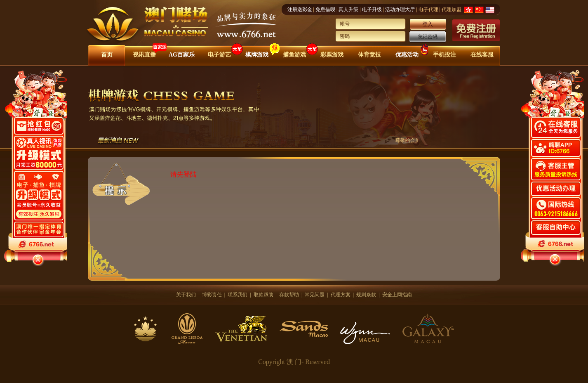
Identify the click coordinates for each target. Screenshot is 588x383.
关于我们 (186, 295)
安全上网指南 (397, 295)
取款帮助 (263, 295)
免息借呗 (325, 9)
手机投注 (445, 55)
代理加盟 (452, 9)
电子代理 (428, 9)
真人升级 (348, 9)
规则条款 (366, 295)
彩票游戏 (332, 55)
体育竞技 (369, 55)
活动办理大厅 (400, 9)
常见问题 (315, 295)
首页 (107, 55)
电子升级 (372, 9)
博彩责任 (212, 295)
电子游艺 (219, 55)
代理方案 (341, 295)
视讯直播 (144, 55)
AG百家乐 (182, 55)
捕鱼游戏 (294, 55)
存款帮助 (289, 295)
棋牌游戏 (257, 55)
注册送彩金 (300, 9)
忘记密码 (428, 37)
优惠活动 (407, 55)
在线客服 (482, 55)
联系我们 (238, 295)
